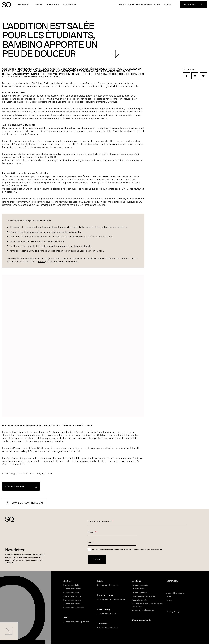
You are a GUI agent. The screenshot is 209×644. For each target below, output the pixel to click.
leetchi (41, 262)
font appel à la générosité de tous (82, 160)
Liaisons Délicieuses (38, 448)
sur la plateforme (125, 128)
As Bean (76, 109)
